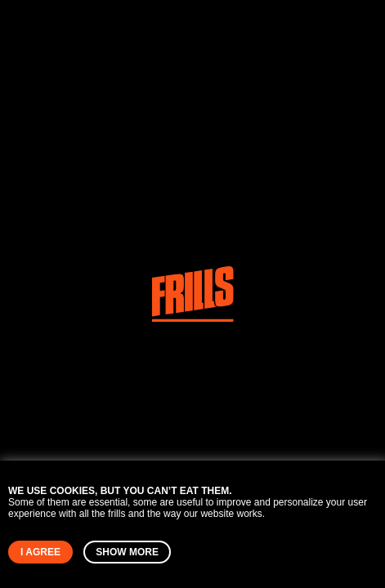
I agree (40, 552)
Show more (127, 552)
